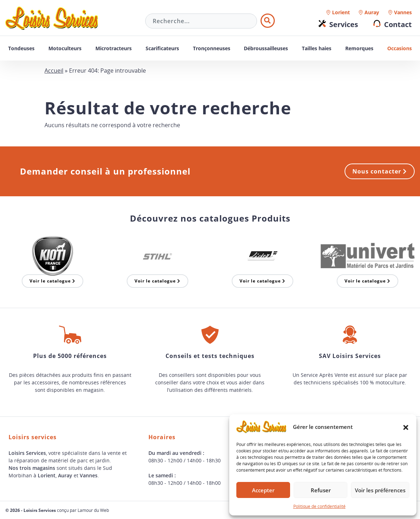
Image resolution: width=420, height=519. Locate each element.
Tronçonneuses (212, 48)
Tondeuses (21, 48)
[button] (406, 427)
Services (344, 24)
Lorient (341, 12)
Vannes (403, 12)
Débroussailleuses (266, 48)
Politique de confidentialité (319, 506)
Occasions (400, 48)
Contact (398, 24)
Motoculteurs (65, 48)
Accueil (54, 71)
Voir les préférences (380, 490)
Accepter (263, 490)
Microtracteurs (114, 48)
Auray (372, 12)
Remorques (359, 48)
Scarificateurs (162, 48)
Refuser (321, 490)
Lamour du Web (93, 510)
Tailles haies (317, 48)
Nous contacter (380, 171)
